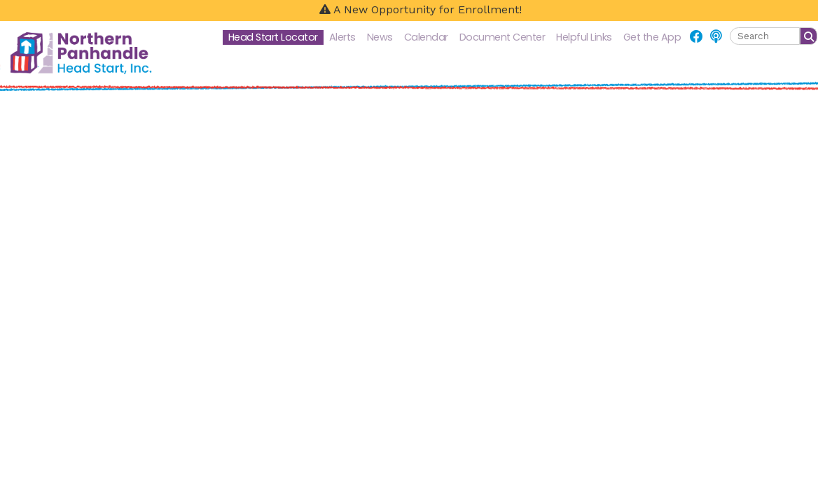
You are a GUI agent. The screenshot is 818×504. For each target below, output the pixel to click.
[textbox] (765, 36)
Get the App (652, 37)
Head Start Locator (273, 37)
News (380, 37)
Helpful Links (584, 37)
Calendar (426, 37)
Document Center (502, 37)
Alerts (342, 37)
